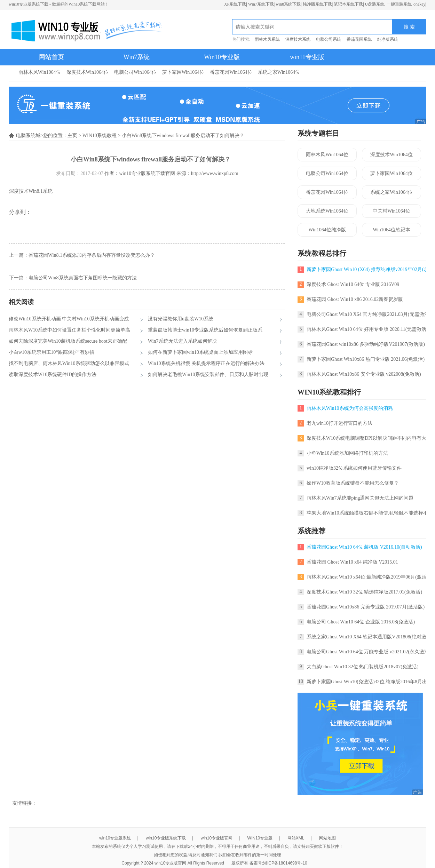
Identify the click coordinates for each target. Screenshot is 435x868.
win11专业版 (307, 57)
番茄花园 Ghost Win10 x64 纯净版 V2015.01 (352, 562)
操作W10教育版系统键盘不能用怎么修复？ (353, 483)
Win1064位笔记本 (391, 230)
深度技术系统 (298, 39)
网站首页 (52, 57)
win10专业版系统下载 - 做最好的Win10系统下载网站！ (59, 4)
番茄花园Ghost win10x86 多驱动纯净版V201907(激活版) (366, 344)
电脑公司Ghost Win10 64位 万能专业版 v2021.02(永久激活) (369, 652)
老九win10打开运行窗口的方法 (339, 423)
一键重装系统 (399, 4)
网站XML (296, 838)
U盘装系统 (375, 4)
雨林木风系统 (267, 39)
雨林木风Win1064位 (40, 72)
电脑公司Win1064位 (135, 72)
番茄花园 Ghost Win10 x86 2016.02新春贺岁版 (355, 299)
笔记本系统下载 (348, 4)
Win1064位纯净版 (327, 230)
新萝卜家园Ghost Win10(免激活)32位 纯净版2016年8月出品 (369, 682)
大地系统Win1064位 (327, 211)
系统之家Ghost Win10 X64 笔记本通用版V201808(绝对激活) (370, 637)
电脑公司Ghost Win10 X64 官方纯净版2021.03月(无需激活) (369, 314)
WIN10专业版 (260, 838)
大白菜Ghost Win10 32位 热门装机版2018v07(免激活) (363, 667)
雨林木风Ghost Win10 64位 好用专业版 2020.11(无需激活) (367, 329)
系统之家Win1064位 (279, 72)
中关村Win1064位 (391, 211)
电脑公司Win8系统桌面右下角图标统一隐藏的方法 (83, 278)
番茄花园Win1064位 (231, 72)
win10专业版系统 (115, 838)
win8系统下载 (288, 4)
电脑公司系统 (329, 39)
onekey (420, 4)
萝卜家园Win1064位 (183, 72)
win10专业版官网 (217, 838)
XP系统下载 (235, 4)
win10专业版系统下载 (166, 838)
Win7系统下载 (261, 4)
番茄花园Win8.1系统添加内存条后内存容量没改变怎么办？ (92, 255)
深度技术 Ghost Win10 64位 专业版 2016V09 (353, 284)
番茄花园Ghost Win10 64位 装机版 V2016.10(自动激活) (364, 547)
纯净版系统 (388, 39)
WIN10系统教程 (100, 136)
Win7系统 (137, 57)
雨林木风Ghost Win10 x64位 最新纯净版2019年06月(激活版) (370, 577)
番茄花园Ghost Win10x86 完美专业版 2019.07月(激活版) (366, 607)
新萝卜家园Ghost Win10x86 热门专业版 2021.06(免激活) (366, 359)
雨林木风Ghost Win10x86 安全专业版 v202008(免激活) (364, 374)
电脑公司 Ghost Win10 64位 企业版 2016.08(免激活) (361, 622)
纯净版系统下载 (317, 4)
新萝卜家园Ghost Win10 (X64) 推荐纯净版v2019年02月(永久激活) (369, 269)
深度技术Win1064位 (88, 72)
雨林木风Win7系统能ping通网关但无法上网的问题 (360, 498)
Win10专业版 (222, 57)
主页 (72, 136)
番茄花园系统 (359, 39)
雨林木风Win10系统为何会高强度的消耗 (350, 408)
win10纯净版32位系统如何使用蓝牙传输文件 (354, 468)
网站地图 (327, 838)
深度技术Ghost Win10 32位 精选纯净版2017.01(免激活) (364, 592)
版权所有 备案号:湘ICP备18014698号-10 (269, 863)
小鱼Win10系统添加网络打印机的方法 (347, 453)
